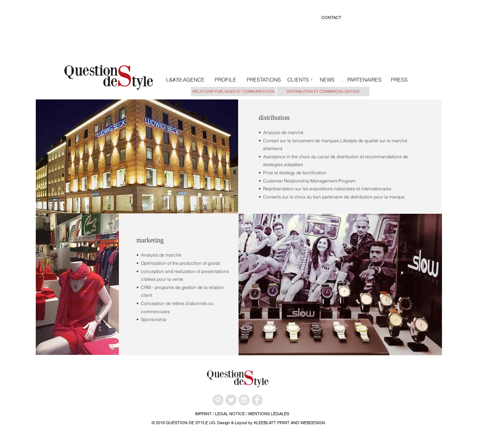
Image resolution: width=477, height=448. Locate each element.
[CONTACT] (331, 18)
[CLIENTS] (298, 80)
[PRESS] (399, 80)
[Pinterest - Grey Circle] (218, 400)
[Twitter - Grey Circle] (231, 400)
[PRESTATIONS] (264, 80)
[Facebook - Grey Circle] (257, 400)
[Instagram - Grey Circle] (244, 400)
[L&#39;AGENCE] (185, 80)
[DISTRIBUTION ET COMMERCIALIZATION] (323, 91)
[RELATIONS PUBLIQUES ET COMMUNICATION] (233, 91)
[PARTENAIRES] (364, 80)
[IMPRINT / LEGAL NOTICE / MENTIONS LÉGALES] (242, 414)
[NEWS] (327, 80)
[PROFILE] (225, 80)
